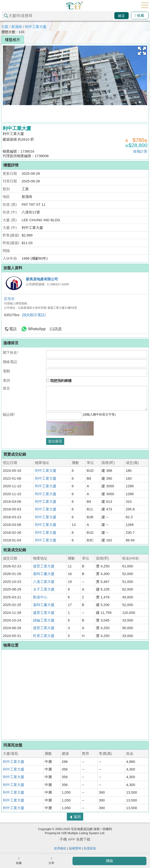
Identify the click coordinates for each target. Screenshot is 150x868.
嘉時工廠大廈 (44, 574)
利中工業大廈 (36, 27)
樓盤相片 (13, 40)
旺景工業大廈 (44, 636)
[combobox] (65, 16)
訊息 (58, 329)
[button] (142, 51)
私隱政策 (90, 848)
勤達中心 (40, 597)
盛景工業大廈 (44, 613)
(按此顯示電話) (34, 315)
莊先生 (9, 299)
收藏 (139, 15)
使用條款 (60, 848)
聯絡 (110, 861)
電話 (13, 329)
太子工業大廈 (44, 589)
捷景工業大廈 (44, 566)
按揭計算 (140, 151)
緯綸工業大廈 (44, 620)
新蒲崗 (17, 27)
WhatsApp (37, 329)
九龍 (5, 27)
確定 (121, 16)
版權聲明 (75, 848)
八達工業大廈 (44, 582)
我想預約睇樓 (59, 381)
